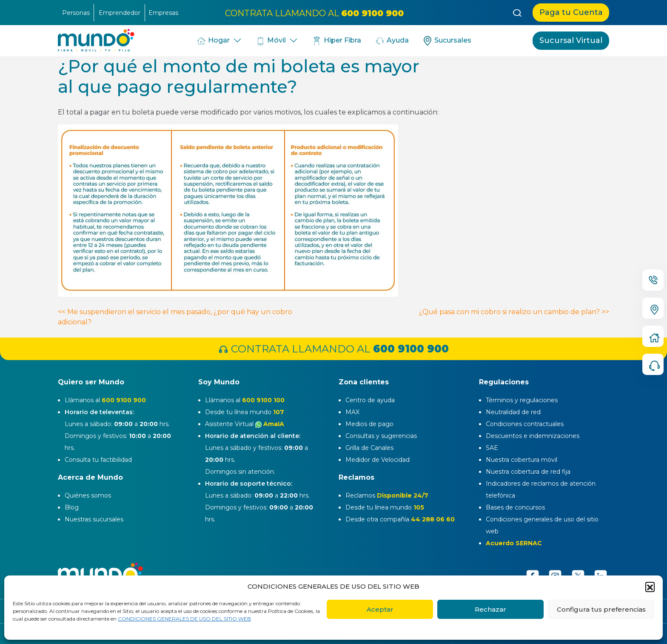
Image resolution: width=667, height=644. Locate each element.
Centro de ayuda (370, 400)
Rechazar (490, 609)
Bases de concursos (515, 507)
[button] (650, 587)
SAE (492, 448)
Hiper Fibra (336, 41)
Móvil (271, 41)
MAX (352, 412)
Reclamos (387, 495)
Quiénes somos (88, 495)
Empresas (163, 13)
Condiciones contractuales (525, 424)
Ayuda (392, 41)
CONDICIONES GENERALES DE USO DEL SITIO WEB (184, 619)
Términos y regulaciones (522, 400)
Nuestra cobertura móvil (522, 460)
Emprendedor (120, 13)
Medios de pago (369, 424)
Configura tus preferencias (601, 609)
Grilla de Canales (369, 448)
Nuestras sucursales (94, 519)
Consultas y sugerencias (381, 436)
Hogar (213, 41)
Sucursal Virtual (571, 40)
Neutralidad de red (513, 412)
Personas (76, 13)
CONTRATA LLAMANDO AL (314, 13)
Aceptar (380, 609)
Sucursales (447, 41)
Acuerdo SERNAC (514, 543)
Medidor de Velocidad (378, 460)
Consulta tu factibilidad (98, 460)
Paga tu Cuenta (571, 12)
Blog (72, 507)
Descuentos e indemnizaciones (533, 436)
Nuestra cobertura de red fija (528, 472)
